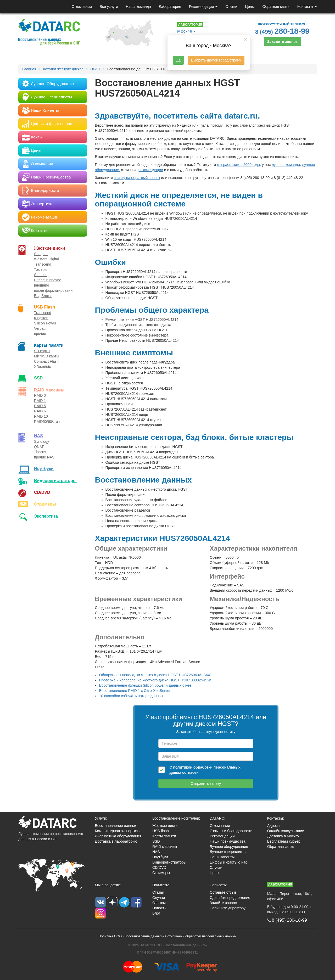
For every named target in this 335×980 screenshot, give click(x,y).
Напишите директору (228, 908)
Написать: (218, 885)
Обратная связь (276, 7)
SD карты (42, 351)
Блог (156, 913)
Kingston (41, 318)
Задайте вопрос (223, 903)
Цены (250, 7)
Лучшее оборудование (229, 847)
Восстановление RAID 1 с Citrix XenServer (135, 691)
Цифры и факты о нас (228, 862)
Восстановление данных (116, 826)
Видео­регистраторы (55, 480)
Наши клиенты (222, 857)
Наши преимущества (227, 841)
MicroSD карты (47, 356)
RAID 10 (41, 416)
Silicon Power (45, 323)
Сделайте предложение (230, 898)
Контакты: (276, 818)
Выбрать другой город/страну (216, 60)
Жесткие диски (50, 248)
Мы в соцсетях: (108, 885)
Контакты (307, 7)
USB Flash (45, 307)
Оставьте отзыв (223, 892)
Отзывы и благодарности (231, 831)
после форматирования (54, 290)
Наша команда (138, 7)
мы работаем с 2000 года (238, 165)
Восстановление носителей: (176, 818)
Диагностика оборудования (118, 836)
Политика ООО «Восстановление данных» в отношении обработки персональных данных (168, 936)
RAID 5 (40, 406)
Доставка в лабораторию (116, 841)
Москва (185, 31)
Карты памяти (49, 345)
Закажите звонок (282, 42)
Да (178, 60)
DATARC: (217, 818)
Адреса (273, 826)
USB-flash (161, 831)
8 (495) (282, 31)
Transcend (43, 264)
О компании (82, 7)
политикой (183, 767)
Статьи (231, 7)
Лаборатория (170, 7)
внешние (42, 285)
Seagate (41, 254)
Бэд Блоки (43, 296)
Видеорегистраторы (169, 862)
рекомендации (151, 170)
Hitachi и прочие (48, 280)
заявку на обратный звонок (137, 178)
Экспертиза (46, 516)
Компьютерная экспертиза (117, 831)
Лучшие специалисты (228, 852)
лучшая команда (286, 165)
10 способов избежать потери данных (131, 696)
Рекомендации (203, 7)
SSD (38, 378)
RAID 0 (40, 395)
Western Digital (46, 259)
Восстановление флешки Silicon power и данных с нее (145, 685)
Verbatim (41, 328)
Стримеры (45, 504)
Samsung (42, 275)
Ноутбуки (44, 468)
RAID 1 (40, 401)
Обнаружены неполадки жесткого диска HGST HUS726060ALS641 (156, 675)
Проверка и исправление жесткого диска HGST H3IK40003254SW (155, 680)
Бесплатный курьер (284, 841)
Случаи (216, 867)
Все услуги (109, 7)
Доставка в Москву (283, 836)
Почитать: (161, 885)
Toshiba (40, 270)
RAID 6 (40, 411)
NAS (38, 436)
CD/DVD (42, 492)
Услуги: (101, 818)
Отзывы (159, 903)
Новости (159, 908)
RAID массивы (49, 390)
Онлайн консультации (286, 831)
